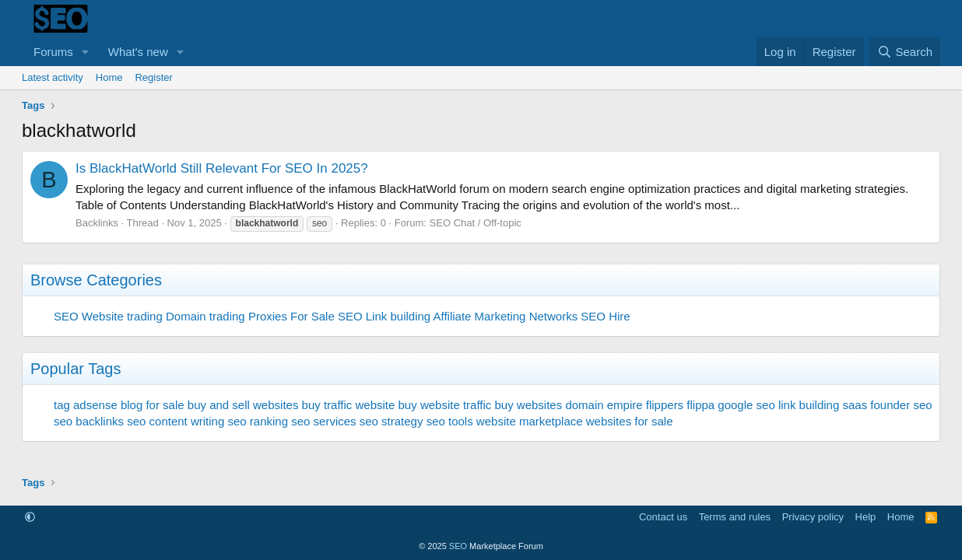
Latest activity (53, 77)
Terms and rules (735, 517)
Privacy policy (813, 517)
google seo (746, 405)
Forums (53, 52)
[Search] (905, 52)
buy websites (528, 405)
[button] (86, 52)
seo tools (450, 421)
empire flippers (645, 405)
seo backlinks (89, 421)
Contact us (663, 517)
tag (62, 405)
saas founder (876, 405)
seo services (323, 421)
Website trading (122, 316)
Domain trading (205, 316)
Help (866, 517)
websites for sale (630, 421)
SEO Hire (605, 316)
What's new (138, 52)
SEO (66, 316)
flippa (700, 405)
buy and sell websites (243, 405)
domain (584, 405)
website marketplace (530, 421)
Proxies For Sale (291, 316)
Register (153, 77)
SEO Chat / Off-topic (476, 223)
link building (809, 405)
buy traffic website (349, 405)
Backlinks (97, 223)
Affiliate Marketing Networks (506, 316)
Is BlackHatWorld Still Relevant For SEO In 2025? (222, 168)
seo (922, 405)
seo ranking (258, 421)
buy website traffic (445, 405)
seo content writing (176, 421)
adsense (95, 405)
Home (109, 77)
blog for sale (153, 405)
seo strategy (391, 421)
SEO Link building (384, 316)
